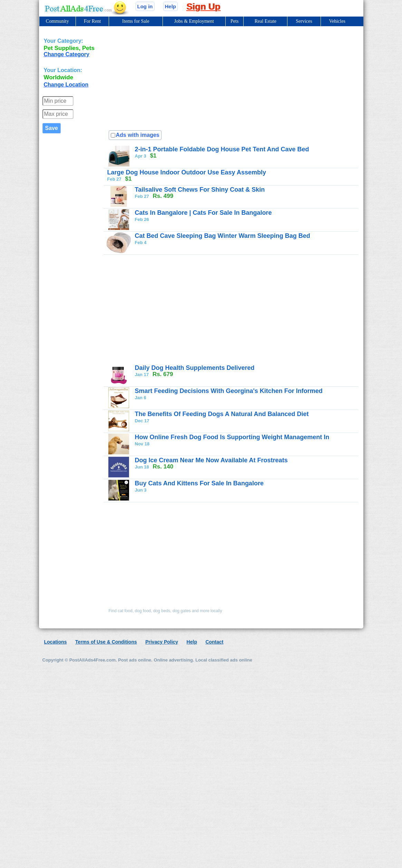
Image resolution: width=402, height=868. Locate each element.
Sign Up (203, 7)
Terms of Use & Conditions (106, 642)
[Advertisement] (194, 77)
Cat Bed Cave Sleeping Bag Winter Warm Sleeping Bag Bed (223, 236)
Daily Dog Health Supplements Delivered (195, 368)
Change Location (66, 85)
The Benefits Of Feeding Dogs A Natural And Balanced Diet (222, 414)
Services (304, 21)
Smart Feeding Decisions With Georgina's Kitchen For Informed (229, 391)
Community (57, 21)
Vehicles (337, 21)
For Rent (92, 21)
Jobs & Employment (194, 21)
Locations (56, 642)
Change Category (67, 54)
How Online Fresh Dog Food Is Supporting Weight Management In (232, 437)
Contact (214, 642)
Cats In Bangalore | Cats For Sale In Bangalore (203, 213)
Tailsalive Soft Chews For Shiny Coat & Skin (200, 190)
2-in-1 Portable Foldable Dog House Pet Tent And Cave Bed (222, 149)
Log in (145, 6)
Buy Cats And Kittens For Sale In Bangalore (199, 483)
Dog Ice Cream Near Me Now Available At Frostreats (211, 460)
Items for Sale (136, 21)
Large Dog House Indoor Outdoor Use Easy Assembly (187, 172)
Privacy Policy (162, 642)
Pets (234, 21)
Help (171, 6)
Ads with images (138, 135)
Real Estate (266, 21)
